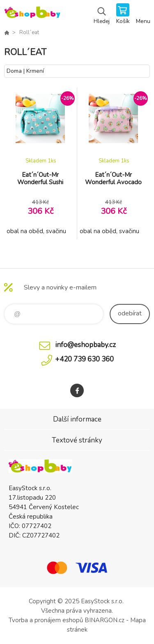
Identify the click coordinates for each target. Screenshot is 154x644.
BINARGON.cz (105, 620)
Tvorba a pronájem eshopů (46, 620)
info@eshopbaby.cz (85, 345)
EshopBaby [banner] (32, 14)
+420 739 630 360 (84, 359)
